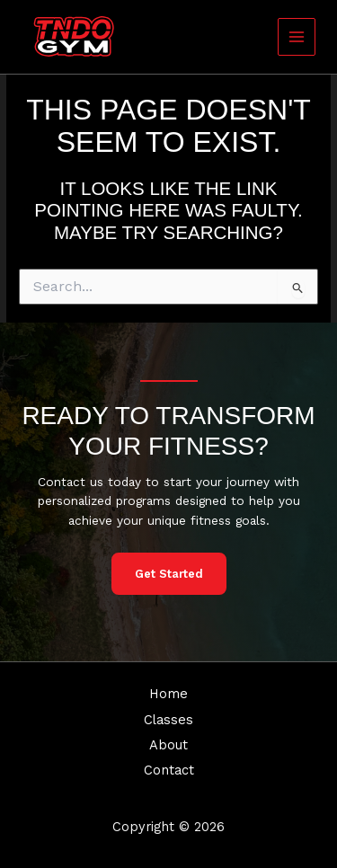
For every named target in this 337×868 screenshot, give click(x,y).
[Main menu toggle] (297, 37)
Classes (168, 720)
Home (168, 694)
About (168, 745)
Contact (169, 770)
